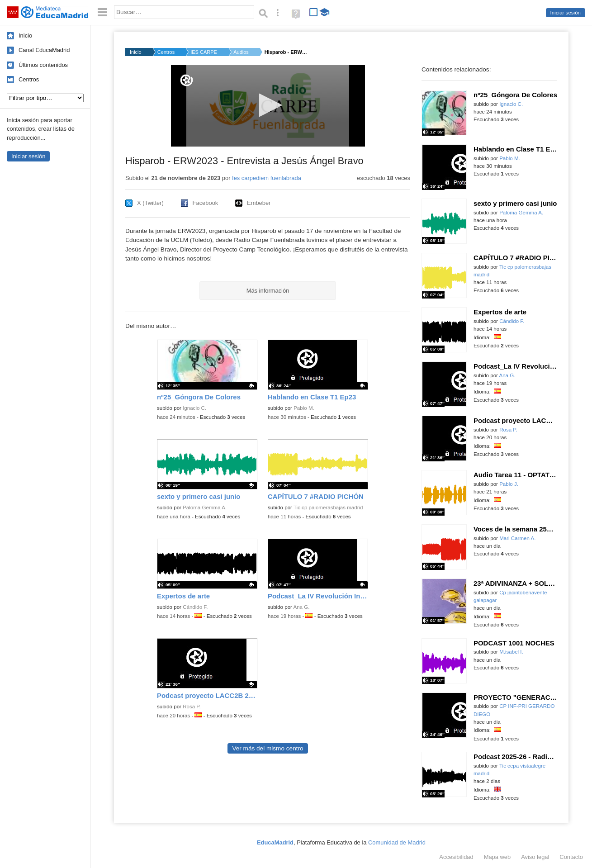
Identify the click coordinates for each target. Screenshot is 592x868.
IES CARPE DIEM (204, 52)
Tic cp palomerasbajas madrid (328, 508)
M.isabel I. (511, 652)
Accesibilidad (456, 857)
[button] (268, 105)
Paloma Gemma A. (205, 508)
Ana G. (302, 607)
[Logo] (187, 80)
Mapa (497, 857)
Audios (241, 52)
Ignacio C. (194, 408)
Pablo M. (304, 408)
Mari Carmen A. (517, 538)
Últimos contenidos (43, 65)
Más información (268, 291)
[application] (268, 106)
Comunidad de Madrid (397, 842)
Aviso (535, 857)
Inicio (25, 36)
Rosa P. (192, 707)
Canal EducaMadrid (44, 50)
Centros (29, 79)
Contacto (571, 857)
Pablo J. (509, 484)
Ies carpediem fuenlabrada (267, 178)
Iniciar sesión (566, 13)
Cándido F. (195, 607)
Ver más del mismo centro (268, 748)
